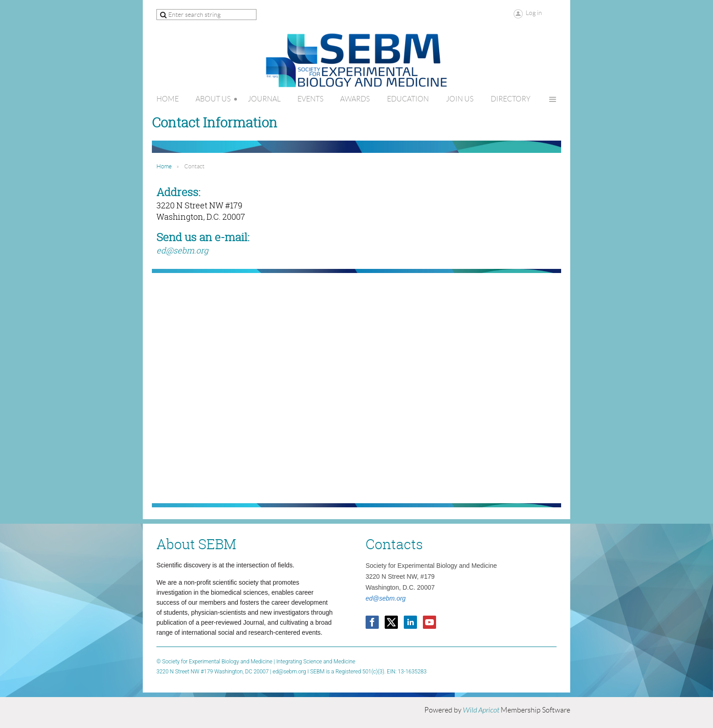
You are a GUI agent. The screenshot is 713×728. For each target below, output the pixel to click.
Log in (534, 13)
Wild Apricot (481, 710)
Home (164, 166)
